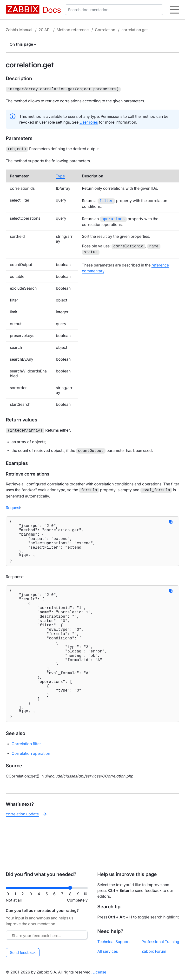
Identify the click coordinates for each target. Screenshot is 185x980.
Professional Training (160, 942)
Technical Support (114, 942)
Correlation (105, 30)
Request (13, 505)
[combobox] (115, 10)
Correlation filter (26, 779)
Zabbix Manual (19, 30)
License (99, 972)
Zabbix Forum (154, 951)
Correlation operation (31, 789)
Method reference (73, 30)
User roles (89, 122)
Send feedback (23, 953)
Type (60, 175)
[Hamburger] (175, 10)
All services (108, 951)
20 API (44, 30)
